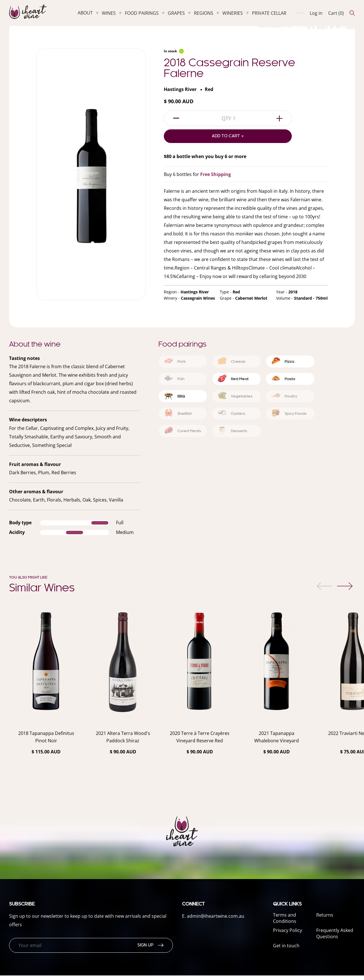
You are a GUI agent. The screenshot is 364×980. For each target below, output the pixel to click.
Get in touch (286, 950)
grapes (176, 13)
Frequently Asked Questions (335, 938)
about (85, 13)
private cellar (269, 13)
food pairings (142, 13)
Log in (316, 13)
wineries (233, 13)
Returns (325, 919)
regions (204, 13)
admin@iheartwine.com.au (216, 921)
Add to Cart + (228, 141)
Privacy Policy (288, 935)
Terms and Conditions (285, 923)
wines (109, 13)
